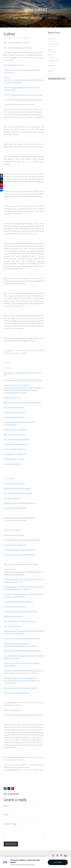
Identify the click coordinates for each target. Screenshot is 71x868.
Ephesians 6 (52, 36)
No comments (25, 35)
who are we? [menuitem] (36, 15)
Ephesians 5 (52, 63)
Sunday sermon (53, 41)
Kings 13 (51, 47)
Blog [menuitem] (15, 15)
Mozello (15, 853)
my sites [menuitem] (24, 15)
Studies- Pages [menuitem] (52, 15)
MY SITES (7, 360)
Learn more (58, 862)
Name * (6, 803)
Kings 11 (51, 68)
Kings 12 (51, 52)
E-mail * (6, 812)
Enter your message (10, 821)
